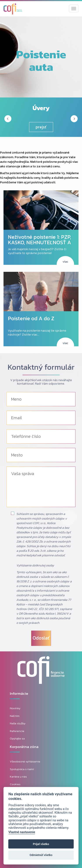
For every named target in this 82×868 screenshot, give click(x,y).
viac (65, 262)
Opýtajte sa (17, 738)
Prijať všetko (41, 844)
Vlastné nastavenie (22, 832)
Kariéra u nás (18, 777)
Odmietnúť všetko (41, 855)
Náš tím (15, 716)
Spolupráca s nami (22, 769)
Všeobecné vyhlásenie (25, 761)
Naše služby (18, 723)
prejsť (41, 127)
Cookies (15, 784)
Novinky (15, 708)
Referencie (17, 731)
